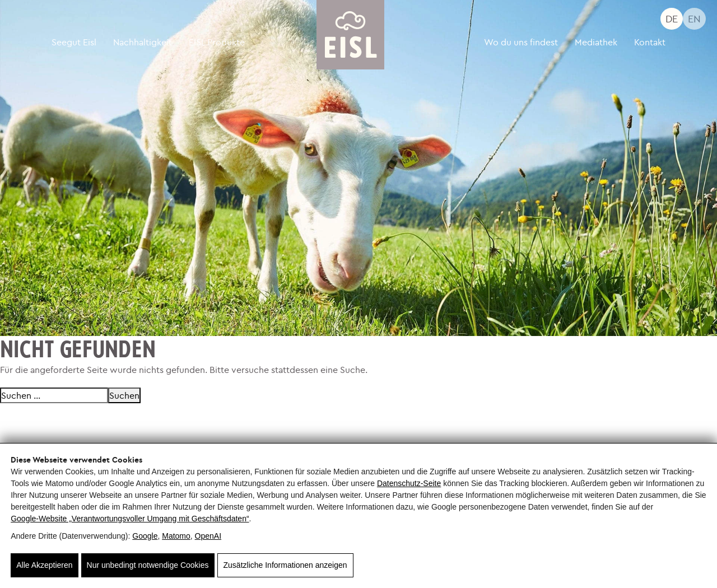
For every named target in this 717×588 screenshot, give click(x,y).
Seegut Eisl (74, 42)
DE (672, 19)
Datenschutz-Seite (409, 483)
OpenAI (208, 536)
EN (694, 19)
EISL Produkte (217, 42)
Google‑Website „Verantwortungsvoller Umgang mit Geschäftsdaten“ (130, 519)
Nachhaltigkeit (143, 42)
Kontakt (650, 42)
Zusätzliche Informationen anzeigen (285, 565)
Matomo (176, 536)
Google (145, 536)
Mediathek (596, 42)
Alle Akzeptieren (44, 565)
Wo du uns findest (521, 42)
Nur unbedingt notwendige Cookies (148, 565)
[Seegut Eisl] (351, 35)
